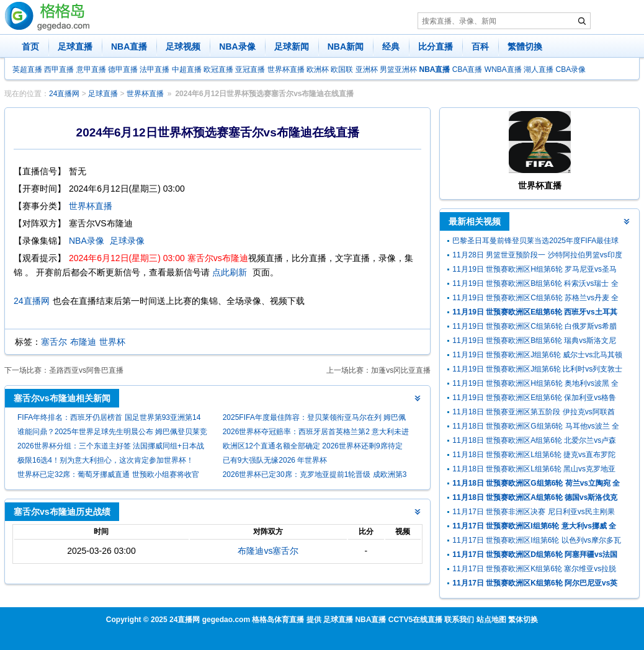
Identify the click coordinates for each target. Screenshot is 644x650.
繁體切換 (525, 47)
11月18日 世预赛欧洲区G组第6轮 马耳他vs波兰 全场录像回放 (536, 428)
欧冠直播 (218, 69)
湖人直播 (539, 69)
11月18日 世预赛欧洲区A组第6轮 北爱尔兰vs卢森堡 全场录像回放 (534, 442)
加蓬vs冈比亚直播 (401, 370)
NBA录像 (237, 47)
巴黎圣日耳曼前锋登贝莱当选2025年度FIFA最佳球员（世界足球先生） (535, 242)
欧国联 (342, 69)
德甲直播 (123, 69)
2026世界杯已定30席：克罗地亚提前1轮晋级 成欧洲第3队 (315, 476)
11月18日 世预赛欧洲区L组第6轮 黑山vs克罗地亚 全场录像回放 (534, 470)
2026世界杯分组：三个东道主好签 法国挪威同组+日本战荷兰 (111, 447)
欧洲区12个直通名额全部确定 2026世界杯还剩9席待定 (313, 446)
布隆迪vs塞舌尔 (268, 551)
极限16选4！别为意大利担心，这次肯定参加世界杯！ (105, 460)
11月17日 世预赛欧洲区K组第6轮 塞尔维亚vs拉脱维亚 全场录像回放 (534, 570)
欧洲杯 (318, 69)
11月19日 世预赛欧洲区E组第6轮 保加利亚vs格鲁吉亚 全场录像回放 (534, 399)
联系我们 (459, 620)
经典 (391, 47)
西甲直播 (59, 69)
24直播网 (64, 94)
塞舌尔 (54, 342)
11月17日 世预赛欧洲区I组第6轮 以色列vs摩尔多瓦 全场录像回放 (536, 542)
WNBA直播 (503, 69)
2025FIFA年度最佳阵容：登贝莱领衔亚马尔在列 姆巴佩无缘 (314, 419)
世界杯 (112, 342)
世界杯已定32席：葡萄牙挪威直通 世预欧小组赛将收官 (108, 474)
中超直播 (187, 69)
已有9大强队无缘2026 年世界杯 (275, 460)
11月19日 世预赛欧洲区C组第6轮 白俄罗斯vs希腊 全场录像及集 (534, 328)
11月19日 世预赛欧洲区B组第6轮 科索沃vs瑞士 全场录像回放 (535, 285)
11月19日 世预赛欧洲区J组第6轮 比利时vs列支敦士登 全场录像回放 (537, 371)
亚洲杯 (367, 69)
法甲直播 (154, 69)
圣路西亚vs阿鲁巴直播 (86, 370)
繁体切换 (523, 620)
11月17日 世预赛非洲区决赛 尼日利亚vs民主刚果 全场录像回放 (533, 513)
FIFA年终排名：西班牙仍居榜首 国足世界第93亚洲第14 (109, 417)
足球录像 (127, 241)
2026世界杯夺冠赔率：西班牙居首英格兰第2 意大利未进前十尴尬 (316, 433)
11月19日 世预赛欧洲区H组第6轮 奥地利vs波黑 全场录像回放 (535, 385)
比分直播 (436, 47)
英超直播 (27, 69)
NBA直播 (129, 47)
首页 (30, 47)
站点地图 (491, 620)
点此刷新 (230, 272)
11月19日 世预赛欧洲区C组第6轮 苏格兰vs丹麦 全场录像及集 (535, 299)
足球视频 (183, 47)
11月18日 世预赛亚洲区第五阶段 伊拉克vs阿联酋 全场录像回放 (533, 413)
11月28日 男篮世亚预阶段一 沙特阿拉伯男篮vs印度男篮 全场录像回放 (537, 256)
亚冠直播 (250, 69)
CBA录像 (571, 69)
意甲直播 (91, 69)
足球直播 (75, 47)
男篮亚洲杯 (398, 69)
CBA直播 (467, 69)
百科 (480, 47)
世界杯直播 (286, 69)
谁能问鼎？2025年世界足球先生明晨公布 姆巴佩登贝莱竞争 (112, 433)
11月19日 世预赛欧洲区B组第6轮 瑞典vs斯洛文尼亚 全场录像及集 (534, 342)
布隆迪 (83, 342)
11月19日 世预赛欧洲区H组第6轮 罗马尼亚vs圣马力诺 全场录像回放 (534, 271)
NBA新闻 (346, 47)
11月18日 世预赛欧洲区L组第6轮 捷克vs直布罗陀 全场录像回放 (534, 456)
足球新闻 (292, 47)
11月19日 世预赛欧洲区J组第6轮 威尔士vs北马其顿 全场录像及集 (537, 356)
